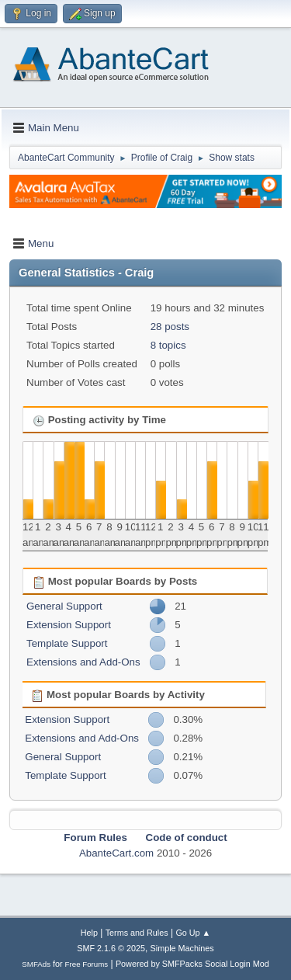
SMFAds (36, 964)
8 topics (168, 345)
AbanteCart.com (116, 853)
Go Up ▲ (193, 933)
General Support (64, 606)
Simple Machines (182, 948)
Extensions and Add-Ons (83, 662)
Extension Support (69, 625)
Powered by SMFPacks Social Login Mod (192, 964)
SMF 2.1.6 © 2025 (111, 948)
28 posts (170, 327)
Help (89, 933)
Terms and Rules (137, 933)
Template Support (67, 643)
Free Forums (87, 964)
